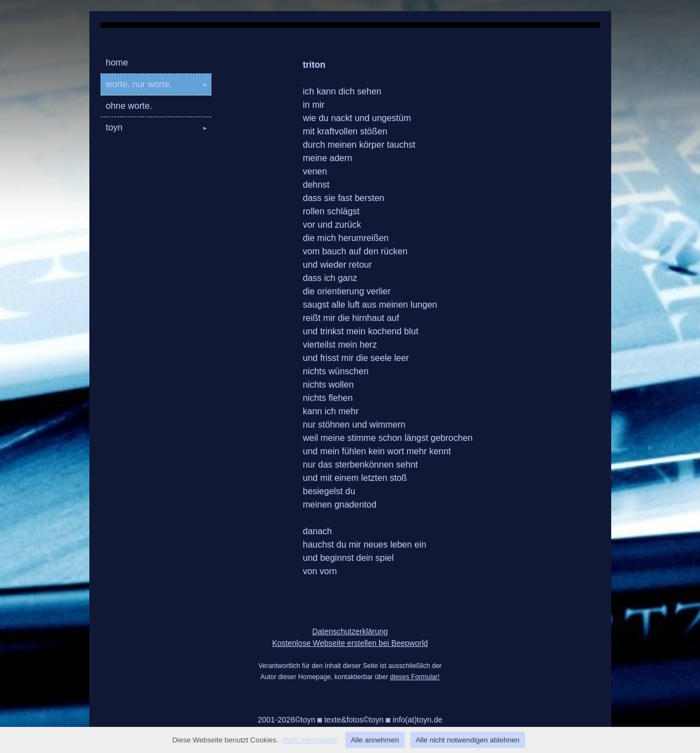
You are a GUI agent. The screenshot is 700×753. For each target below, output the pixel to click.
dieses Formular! (415, 677)
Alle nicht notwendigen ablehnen (468, 740)
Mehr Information (310, 740)
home (117, 62)
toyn (159, 127)
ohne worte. (129, 106)
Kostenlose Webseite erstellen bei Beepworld (350, 643)
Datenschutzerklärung (350, 631)
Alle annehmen (375, 740)
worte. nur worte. (159, 84)
